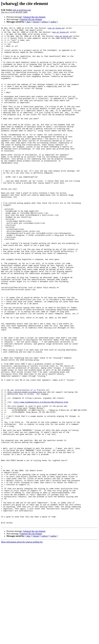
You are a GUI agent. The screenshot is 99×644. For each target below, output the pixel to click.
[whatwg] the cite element (34, 17)
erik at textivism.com (22, 10)
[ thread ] (36, 22)
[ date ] (28, 22)
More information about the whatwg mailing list (22, 642)
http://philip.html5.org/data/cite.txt (27, 465)
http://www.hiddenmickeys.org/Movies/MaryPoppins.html (41, 477)
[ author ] (54, 22)
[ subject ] (45, 22)
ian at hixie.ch (56, 28)
